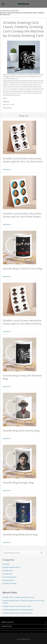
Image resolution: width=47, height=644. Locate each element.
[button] (3, 4)
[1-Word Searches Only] (21, 553)
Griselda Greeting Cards (11, 11)
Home (2, 11)
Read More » (7, 169)
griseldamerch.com (26, 639)
